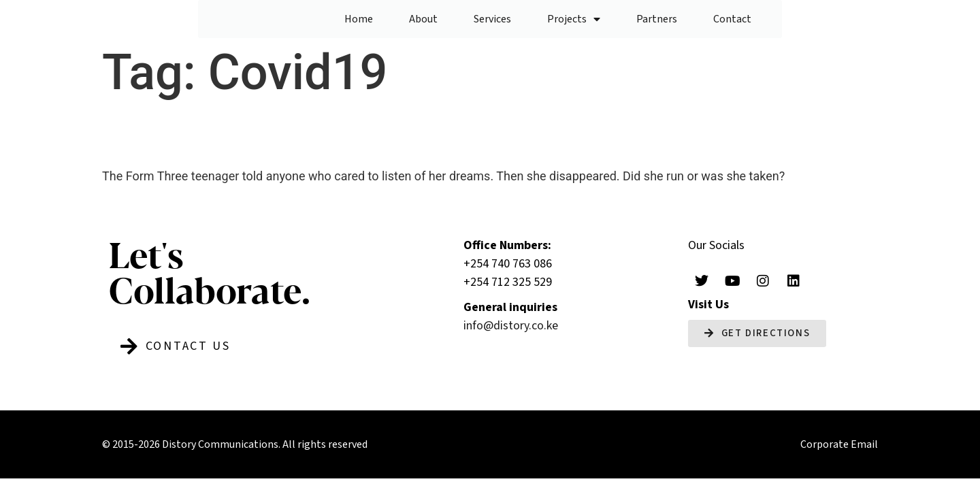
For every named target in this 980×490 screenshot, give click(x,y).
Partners (657, 20)
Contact (732, 20)
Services (492, 20)
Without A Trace (228, 137)
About (423, 20)
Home (359, 20)
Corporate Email (839, 448)
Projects (574, 20)
